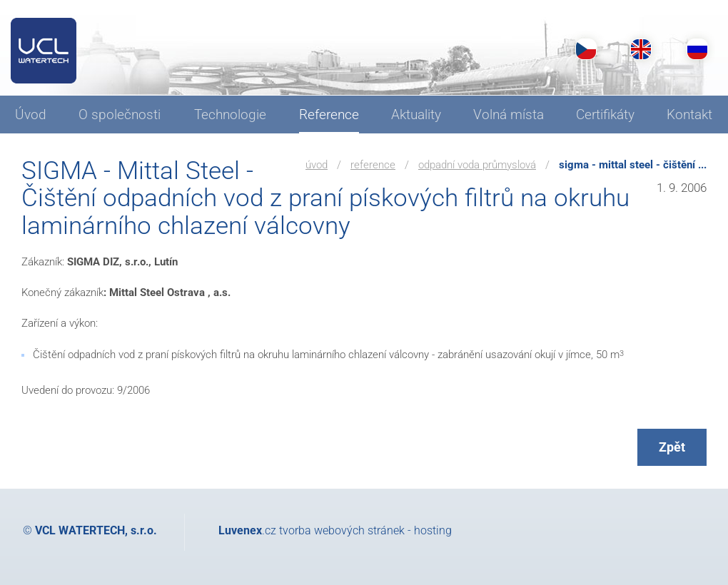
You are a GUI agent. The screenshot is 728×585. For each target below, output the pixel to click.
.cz (247, 530)
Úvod (317, 165)
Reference (373, 165)
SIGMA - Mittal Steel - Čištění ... (633, 165)
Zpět (672, 447)
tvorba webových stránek (342, 530)
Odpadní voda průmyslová (477, 165)
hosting (433, 530)
